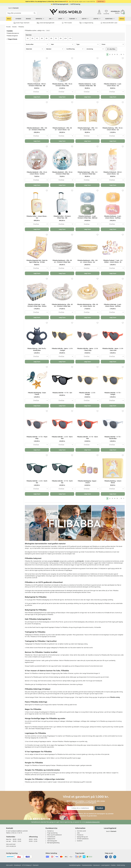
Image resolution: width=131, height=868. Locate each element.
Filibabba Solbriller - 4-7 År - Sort (62, 393)
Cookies (113, 865)
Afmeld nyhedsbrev (83, 839)
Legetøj (97, 19)
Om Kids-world (81, 831)
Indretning (110, 19)
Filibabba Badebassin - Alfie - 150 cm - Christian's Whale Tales (37, 129)
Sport (61, 19)
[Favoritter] (47, 58)
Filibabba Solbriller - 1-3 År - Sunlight (87, 394)
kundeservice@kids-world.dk (19, 831)
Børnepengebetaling (53, 843)
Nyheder (18, 19)
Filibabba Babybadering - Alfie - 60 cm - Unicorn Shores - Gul (88, 305)
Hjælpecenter (51, 839)
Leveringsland (105, 865)
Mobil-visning (121, 865)
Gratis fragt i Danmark (21, 23)
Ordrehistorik (51, 837)
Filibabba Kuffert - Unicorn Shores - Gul (37, 217)
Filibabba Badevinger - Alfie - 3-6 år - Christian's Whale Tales (87, 173)
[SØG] (35, 13)
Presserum (80, 835)
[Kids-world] (65, 12)
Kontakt (10, 828)
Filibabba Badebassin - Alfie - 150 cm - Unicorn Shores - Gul (87, 261)
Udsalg (122, 19)
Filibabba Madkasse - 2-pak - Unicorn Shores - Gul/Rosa (113, 217)
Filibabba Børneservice (13, 33)
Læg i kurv (37, 97)
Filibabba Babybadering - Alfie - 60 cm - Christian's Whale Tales (62, 305)
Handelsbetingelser (75, 865)
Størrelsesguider (52, 841)
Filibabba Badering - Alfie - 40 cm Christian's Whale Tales (62, 85)
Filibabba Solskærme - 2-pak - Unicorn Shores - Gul (113, 85)
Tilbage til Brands (12, 39)
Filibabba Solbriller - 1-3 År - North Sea (37, 482)
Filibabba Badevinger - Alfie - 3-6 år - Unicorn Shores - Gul (87, 129)
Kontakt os (50, 831)
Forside (8, 27)
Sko (51, 19)
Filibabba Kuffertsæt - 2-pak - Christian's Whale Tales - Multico (37, 305)
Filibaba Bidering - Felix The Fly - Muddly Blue (37, 349)
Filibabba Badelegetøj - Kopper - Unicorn (87, 482)
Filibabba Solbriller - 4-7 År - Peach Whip (37, 438)
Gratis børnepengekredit (46, 23)
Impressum (97, 865)
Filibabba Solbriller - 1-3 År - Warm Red (62, 438)
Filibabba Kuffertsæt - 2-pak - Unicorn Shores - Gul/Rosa (113, 305)
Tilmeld (100, 808)
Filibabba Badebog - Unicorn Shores (113, 482)
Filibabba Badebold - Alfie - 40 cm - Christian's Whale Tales (62, 173)
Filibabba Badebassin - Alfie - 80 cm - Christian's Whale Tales (62, 261)
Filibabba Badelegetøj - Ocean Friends (37, 394)
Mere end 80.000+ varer (109, 23)
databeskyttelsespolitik (93, 822)
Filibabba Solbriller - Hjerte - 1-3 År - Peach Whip (88, 349)
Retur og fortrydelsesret (54, 835)
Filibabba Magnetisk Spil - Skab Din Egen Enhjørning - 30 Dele (37, 261)
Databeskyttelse (87, 865)
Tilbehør (73, 19)
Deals (9, 19)
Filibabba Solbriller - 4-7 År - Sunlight (113, 394)
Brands (28, 19)
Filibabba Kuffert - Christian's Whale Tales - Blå (62, 217)
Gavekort (80, 841)
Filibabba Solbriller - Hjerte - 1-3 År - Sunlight (62, 349)
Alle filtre (111, 49)
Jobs (78, 833)
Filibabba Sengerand (12, 36)
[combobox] (37, 92)
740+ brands (67, 23)
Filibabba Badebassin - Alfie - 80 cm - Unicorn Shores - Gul (62, 129)
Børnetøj (40, 19)
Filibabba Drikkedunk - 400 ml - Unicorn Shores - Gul (113, 173)
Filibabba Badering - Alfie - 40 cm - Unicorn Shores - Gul (113, 129)
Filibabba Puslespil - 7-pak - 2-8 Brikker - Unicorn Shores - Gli (113, 261)
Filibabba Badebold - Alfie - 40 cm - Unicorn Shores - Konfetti (37, 173)
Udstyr (85, 19)
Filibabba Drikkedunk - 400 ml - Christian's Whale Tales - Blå (37, 85)
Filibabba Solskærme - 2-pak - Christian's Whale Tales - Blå (87, 85)
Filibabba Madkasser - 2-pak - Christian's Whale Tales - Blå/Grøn (87, 217)
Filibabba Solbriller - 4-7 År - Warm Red (87, 438)
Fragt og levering (52, 833)
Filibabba (21, 27)
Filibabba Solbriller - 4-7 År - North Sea (62, 482)
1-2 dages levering (86, 23)
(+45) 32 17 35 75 (17, 833)
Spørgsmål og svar (82, 837)
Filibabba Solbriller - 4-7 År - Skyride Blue (113, 438)
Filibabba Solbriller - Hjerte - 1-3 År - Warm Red (113, 349)
